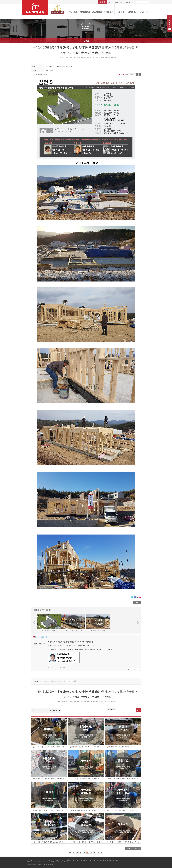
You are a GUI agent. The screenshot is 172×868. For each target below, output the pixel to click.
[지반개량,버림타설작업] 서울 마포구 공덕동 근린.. (86, 810)
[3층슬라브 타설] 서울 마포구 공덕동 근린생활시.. (86, 747)
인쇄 (121, 74)
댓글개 (37, 637)
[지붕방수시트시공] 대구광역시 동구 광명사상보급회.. (86, 842)
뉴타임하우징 (50, 70)
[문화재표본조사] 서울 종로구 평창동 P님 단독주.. (123, 747)
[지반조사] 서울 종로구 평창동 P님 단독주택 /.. (86, 779)
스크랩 (126, 74)
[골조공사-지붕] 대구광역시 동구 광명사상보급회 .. (123, 842)
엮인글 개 (44, 637)
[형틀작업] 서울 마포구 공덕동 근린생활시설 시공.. (123, 779)
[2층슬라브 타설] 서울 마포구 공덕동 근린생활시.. (49, 779)
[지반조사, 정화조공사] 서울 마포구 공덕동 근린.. (123, 810)
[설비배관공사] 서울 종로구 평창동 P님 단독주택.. (49, 747)
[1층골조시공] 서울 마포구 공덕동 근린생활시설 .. (49, 810)
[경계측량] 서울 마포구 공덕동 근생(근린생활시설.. (49, 842)
